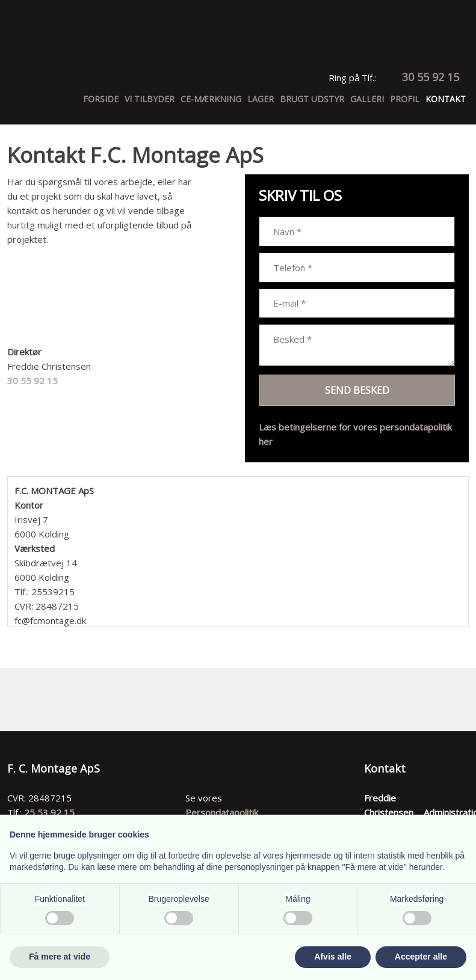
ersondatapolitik (225, 812)
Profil (405, 99)
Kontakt (446, 99)
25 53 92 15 (49, 812)
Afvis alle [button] (332, 957)
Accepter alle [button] (421, 957)
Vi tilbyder (150, 99)
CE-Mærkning (211, 99)
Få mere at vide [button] (60, 957)
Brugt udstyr (312, 99)
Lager (261, 99)
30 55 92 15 (32, 381)
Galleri (367, 99)
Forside (101, 99)
